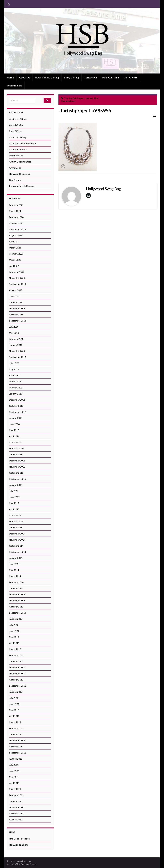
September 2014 (18, 552)
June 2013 (14, 631)
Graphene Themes (29, 864)
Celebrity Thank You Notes (23, 143)
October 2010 (16, 813)
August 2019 (16, 290)
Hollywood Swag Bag (20, 174)
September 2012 (18, 686)
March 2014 (15, 576)
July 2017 (14, 363)
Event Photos (16, 156)
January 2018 (16, 345)
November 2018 (17, 308)
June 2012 (14, 704)
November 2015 (17, 467)
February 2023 (16, 254)
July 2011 (14, 765)
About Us (25, 77)
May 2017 (14, 369)
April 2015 (14, 509)
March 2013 (15, 649)
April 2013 (14, 643)
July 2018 (14, 327)
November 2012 (17, 674)
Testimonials (14, 85)
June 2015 (14, 497)
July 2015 (14, 491)
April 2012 (14, 716)
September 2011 (18, 753)
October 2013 (16, 607)
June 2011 (14, 771)
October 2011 (16, 747)
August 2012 (16, 692)
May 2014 (14, 570)
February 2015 (16, 521)
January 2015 (16, 528)
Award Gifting (16, 125)
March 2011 (15, 789)
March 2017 (15, 381)
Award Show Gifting (47, 77)
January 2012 (16, 734)
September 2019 (18, 284)
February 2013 (16, 655)
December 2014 (17, 534)
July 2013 (14, 625)
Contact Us (91, 77)
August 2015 (16, 485)
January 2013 (16, 661)
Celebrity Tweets (18, 149)
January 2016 (16, 454)
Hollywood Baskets (19, 845)
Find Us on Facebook (19, 839)
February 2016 (16, 448)
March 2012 (15, 722)
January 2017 (16, 394)
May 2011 (14, 777)
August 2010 (16, 820)
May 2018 (14, 333)
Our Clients (131, 77)
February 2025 (16, 205)
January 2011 (16, 801)
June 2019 (14, 296)
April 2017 (14, 375)
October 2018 (16, 315)
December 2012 (17, 667)
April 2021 (14, 266)
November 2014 (17, 540)
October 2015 (16, 473)
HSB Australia (111, 77)
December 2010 (17, 807)
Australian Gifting (18, 119)
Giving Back (15, 168)
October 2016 (16, 406)
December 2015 (17, 461)
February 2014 (16, 582)
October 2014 (16, 546)
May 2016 (14, 430)
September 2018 (18, 321)
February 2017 (16, 388)
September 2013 (18, 613)
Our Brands (15, 180)
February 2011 (16, 795)
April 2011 (14, 783)
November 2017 (17, 351)
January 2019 (16, 302)
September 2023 (18, 229)
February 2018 (16, 339)
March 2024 (15, 211)
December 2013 (17, 594)
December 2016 (17, 400)
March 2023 (15, 248)
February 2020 (16, 272)
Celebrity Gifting (18, 137)
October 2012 (16, 680)
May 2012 (14, 710)
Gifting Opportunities (20, 162)
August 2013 (16, 619)
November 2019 (17, 278)
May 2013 (14, 637)
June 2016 (14, 424)
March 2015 (15, 515)
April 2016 (14, 436)
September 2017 (18, 357)
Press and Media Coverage (23, 186)
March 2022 (15, 260)
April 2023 (14, 242)
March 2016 (15, 442)
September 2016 (18, 412)
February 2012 (16, 728)
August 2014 (16, 558)
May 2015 (14, 503)
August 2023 (16, 235)
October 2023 (16, 223)
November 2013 (17, 601)
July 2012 (14, 698)
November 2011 (17, 740)
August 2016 (16, 418)
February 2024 (16, 217)
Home (10, 77)
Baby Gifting (71, 77)
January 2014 (16, 588)
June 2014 (14, 564)
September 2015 (18, 479)
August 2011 (16, 759)
